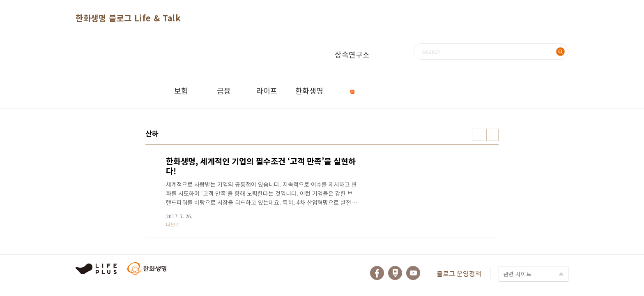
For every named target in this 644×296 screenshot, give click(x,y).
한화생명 (309, 90)
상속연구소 (352, 61)
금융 (224, 90)
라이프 (267, 90)
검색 (560, 51)
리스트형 (492, 135)
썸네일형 (478, 135)
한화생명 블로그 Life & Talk (128, 18)
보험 (181, 90)
